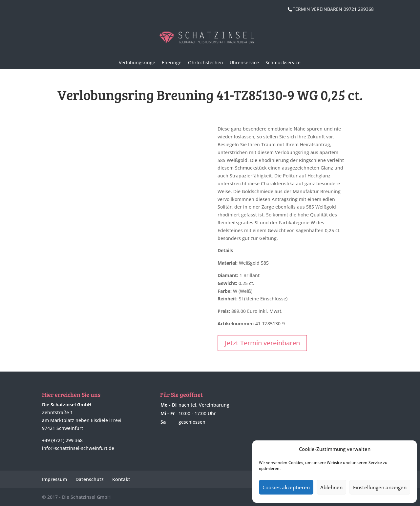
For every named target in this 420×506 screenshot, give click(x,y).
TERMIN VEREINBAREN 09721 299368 (333, 9)
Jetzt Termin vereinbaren (262, 343)
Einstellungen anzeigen (380, 487)
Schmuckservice (283, 62)
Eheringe (172, 62)
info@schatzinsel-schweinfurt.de (78, 448)
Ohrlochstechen (206, 62)
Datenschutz (90, 479)
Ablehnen (331, 487)
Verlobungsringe (137, 62)
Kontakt (121, 479)
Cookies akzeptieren (286, 487)
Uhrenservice (244, 62)
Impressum (54, 479)
